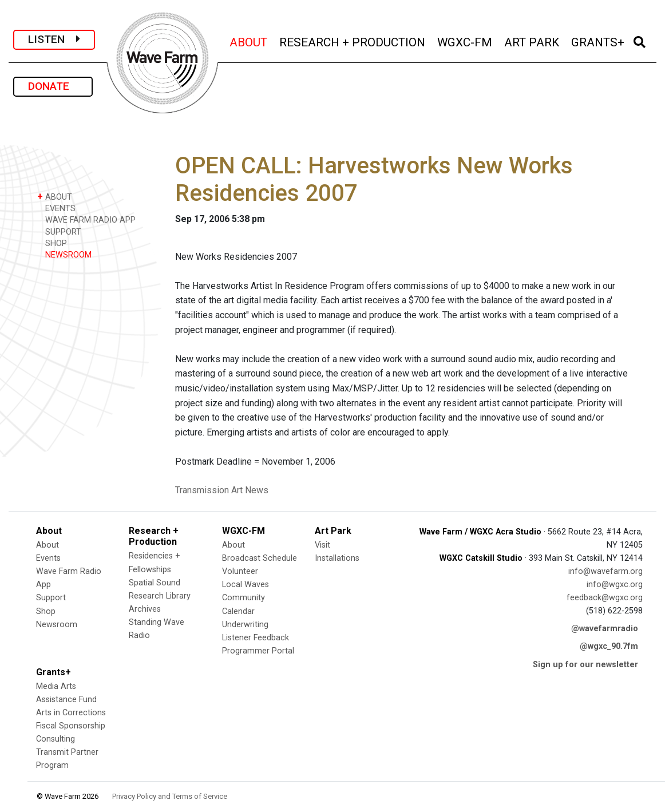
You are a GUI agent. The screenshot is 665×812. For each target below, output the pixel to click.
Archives (145, 609)
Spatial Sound (155, 583)
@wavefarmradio (605, 629)
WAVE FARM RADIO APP (86, 219)
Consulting (56, 739)
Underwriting (245, 625)
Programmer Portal (258, 651)
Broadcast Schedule (260, 558)
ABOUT (249, 41)
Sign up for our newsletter (585, 665)
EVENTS (56, 208)
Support (51, 598)
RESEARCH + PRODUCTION (353, 41)
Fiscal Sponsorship (71, 726)
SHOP (52, 243)
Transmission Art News (222, 490)
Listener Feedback (256, 638)
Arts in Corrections (71, 713)
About (47, 545)
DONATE (53, 86)
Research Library (160, 596)
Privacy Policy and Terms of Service (170, 796)
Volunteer (240, 571)
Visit (322, 545)
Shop (46, 611)
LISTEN (54, 39)
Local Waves (246, 585)
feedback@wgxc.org (605, 598)
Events (48, 558)
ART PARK (533, 41)
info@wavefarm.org (605, 571)
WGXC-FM (466, 41)
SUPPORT (59, 231)
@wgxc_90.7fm (609, 646)
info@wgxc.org (615, 585)
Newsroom (57, 625)
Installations (337, 558)
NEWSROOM (64, 254)
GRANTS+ (599, 41)
